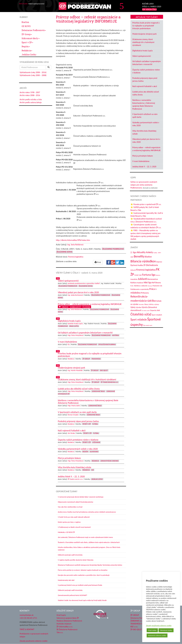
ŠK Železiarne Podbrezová (67, 630)
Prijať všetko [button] (152, 630)
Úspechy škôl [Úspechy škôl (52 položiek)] (155, 310)
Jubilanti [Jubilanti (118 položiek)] (142, 279)
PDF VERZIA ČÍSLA (149, 9)
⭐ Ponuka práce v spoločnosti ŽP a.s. (146, 204)
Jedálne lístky (29, 55)
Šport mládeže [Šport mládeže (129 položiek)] (139, 320)
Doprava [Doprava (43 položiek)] (159, 262)
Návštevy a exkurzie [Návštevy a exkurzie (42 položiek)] (141, 286)
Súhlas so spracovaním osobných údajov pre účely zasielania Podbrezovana (144, 185)
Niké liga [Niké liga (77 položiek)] (148, 282)
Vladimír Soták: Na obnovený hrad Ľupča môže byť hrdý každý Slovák (82, 600)
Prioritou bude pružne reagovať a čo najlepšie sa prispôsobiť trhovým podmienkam (146, 26)
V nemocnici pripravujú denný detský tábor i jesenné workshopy (81, 497)
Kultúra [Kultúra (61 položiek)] (134, 283)
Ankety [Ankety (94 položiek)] (149, 252)
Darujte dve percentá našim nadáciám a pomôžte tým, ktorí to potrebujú (84, 575)
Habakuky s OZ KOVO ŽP (66, 532)
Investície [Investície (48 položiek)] (134, 279)
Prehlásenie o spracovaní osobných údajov (34, 635)
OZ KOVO (26, 26)
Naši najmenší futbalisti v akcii (145, 86)
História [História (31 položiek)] (158, 275)
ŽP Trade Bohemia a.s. (110, 382)
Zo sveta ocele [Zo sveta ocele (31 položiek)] (146, 310)
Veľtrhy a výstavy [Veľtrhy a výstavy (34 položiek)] (154, 304)
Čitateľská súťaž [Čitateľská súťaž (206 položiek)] (141, 314)
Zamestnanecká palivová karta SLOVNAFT (72, 595)
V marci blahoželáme (141, 161)
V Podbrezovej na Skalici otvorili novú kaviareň (74, 527)
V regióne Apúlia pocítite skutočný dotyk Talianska (76, 560)
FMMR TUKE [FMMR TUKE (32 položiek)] (138, 275)
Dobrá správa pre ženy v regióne (69, 522)
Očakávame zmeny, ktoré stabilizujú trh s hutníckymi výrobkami (143, 42)
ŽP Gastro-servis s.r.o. (75, 479)
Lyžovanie (96, 442)
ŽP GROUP (135, 615)
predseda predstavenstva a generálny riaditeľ (84, 283)
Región (26, 46)
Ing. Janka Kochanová (75, 295)
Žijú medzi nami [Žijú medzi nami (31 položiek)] (148, 325)
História (116, 335)
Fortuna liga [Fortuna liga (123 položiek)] (149, 275)
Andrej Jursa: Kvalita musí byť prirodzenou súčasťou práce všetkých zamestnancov (87, 512)
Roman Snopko (73, 415)
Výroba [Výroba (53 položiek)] (139, 307)
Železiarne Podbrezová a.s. (141, 618)
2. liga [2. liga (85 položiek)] (133, 252)
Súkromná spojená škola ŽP (68, 618)
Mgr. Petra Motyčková (75, 335)
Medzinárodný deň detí (66, 580)
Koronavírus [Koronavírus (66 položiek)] (153, 279)
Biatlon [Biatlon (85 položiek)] (148, 257)
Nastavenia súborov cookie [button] (157, 635)
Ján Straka (71, 433)
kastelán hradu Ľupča (75, 324)
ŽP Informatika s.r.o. (65, 627)
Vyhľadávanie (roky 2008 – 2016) (33, 72)
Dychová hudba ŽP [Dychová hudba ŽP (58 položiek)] (138, 265)
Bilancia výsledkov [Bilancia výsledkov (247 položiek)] (143, 261)
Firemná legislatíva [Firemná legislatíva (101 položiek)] (146, 270)
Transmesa (96, 359)
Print (98, 262)
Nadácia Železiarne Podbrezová (69, 621)
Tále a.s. (60, 632)
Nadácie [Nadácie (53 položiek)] (140, 283)
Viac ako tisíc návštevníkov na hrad (70, 507)
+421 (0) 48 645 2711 (28, 618)
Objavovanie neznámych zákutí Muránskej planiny (76, 502)
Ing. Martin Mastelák (75, 370)
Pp (69, 344)
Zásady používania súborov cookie (159, 626)
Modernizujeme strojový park (144, 34)
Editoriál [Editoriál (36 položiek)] (133, 270)
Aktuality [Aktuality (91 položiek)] (141, 252)
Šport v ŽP (27, 42)
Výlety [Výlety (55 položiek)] (133, 307)
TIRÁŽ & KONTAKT (27, 629)
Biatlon (25, 22)
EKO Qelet (104, 370)
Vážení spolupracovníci (142, 56)
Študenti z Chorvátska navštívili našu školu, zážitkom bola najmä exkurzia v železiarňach (89, 542)
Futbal (95, 424)
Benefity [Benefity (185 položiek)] (139, 256)
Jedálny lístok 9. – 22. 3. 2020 (144, 167)
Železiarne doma (64, 252)
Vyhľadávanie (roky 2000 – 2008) (33, 75)
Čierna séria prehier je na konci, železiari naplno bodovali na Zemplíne (83, 570)
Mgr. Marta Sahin (74, 406)
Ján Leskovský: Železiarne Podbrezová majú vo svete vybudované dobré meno (85, 537)
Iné (93, 470)
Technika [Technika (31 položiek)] (141, 304)
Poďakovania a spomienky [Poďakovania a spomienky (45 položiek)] (140, 289)
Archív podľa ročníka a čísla (31, 99)
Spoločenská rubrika (107, 344)
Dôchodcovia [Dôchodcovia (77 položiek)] (152, 265)
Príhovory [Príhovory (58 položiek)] (145, 293)
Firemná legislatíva (76, 257)
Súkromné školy (31, 38)
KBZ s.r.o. (134, 627)
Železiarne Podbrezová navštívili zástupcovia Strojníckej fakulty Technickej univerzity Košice (90, 565)
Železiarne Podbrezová (34, 30)
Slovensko (94, 452)
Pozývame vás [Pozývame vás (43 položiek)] (157, 286)
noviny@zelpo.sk (27, 615)
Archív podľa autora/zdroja (31, 102)
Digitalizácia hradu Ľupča (142, 51)
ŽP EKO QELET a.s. (138, 630)
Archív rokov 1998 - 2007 (30, 92)
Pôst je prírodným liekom (143, 156)
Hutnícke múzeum (64, 624)
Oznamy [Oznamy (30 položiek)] (150, 286)
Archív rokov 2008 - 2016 (30, 95)
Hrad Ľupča (74, 326)
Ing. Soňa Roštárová (75, 245)
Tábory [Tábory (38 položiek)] (146, 304)
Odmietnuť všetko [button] (166, 630)
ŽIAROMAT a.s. (136, 621)
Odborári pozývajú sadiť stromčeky (70, 555)
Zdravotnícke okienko (110, 461)
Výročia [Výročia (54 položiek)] (145, 307)
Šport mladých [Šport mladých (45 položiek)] (157, 315)
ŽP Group (27, 34)
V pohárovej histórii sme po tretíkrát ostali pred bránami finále (80, 585)
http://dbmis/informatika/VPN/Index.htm (73, 240)
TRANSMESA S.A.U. (138, 624)
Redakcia (27, 50)
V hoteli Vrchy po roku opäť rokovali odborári (74, 517)
